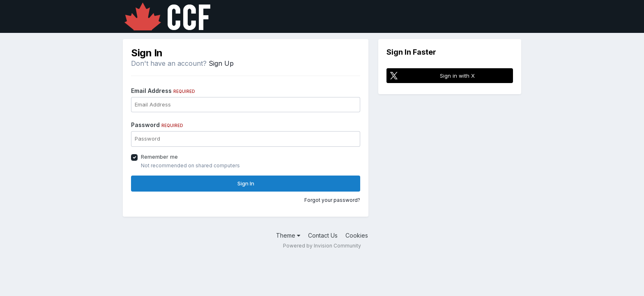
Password (157, 125)
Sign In (246, 183)
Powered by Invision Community (322, 246)
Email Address (163, 91)
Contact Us (323, 235)
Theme (288, 235)
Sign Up (221, 63)
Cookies (357, 235)
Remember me (159, 157)
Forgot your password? (332, 200)
